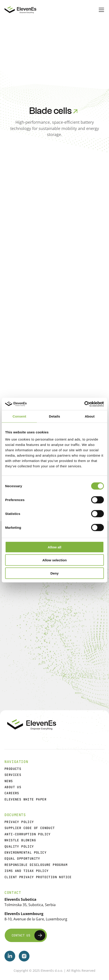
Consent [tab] (19, 416)
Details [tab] (54, 416)
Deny (55, 573)
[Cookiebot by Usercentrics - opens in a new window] (84, 404)
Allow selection (54, 560)
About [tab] (90, 416)
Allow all (55, 547)
